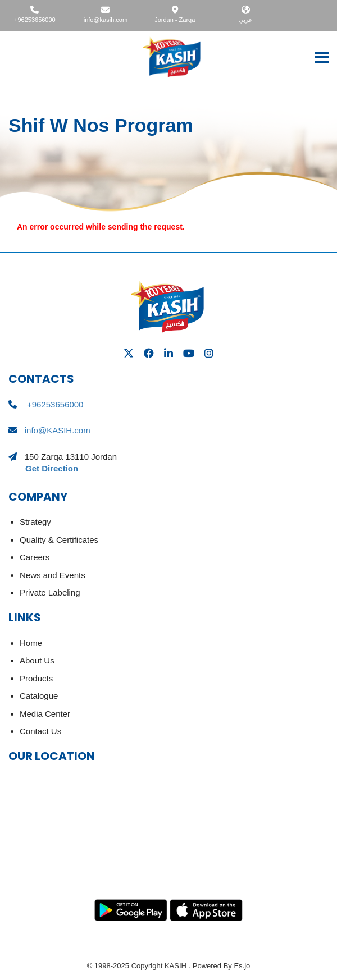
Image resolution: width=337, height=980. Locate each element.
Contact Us (40, 731)
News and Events (53, 575)
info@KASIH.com (58, 430)
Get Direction (52, 468)
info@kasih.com (106, 20)
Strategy (35, 522)
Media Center (45, 714)
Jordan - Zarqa (175, 20)
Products (36, 678)
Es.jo (241, 966)
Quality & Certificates (59, 540)
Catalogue (39, 696)
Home (31, 643)
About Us (37, 660)
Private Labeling (50, 592)
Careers (35, 557)
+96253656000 (35, 20)
